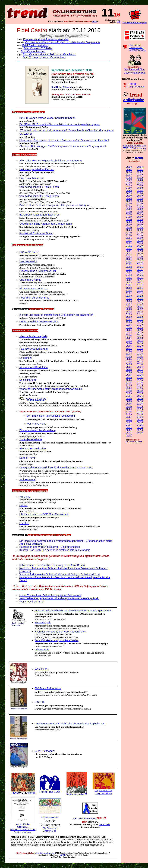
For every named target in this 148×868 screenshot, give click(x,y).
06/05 (129, 370)
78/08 (140, 191)
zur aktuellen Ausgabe (135, 23)
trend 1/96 (104, 824)
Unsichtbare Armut (30, 280)
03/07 (129, 422)
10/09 (140, 225)
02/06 (129, 391)
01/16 (140, 409)
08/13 (140, 338)
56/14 (140, 362)
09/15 (140, 398)
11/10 (140, 256)
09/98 (129, 169)
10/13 (140, 343)
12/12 (140, 317)
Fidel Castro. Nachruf (33, 51)
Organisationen (137, 87)
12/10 (140, 259)
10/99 (129, 201)
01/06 (129, 388)
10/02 (129, 288)
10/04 (129, 348)
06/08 (140, 188)
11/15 (140, 404)
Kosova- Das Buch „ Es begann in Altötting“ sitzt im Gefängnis (55, 550)
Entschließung (28, 380)
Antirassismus (27, 479)
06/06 (129, 401)
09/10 (140, 251)
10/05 (129, 380)
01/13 (140, 319)
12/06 (129, 414)
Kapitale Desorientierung (34, 349)
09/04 (129, 346)
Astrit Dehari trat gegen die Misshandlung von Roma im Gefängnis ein (59, 598)
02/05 (129, 359)
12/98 (129, 177)
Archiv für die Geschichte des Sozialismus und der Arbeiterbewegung (23, 828)
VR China (25, 497)
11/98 (129, 175)
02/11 (140, 264)
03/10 (140, 238)
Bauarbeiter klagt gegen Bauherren (39, 215)
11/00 (129, 233)
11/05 (129, 383)
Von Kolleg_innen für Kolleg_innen (39, 187)
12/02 (129, 293)
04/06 (129, 396)
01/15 (140, 380)
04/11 (140, 269)
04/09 (140, 212)
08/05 (129, 375)
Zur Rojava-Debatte (31, 439)
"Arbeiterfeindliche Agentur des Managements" (46, 224)
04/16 (140, 417)
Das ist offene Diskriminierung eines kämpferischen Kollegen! (54, 205)
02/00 (129, 212)
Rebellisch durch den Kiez (34, 298)
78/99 (129, 196)
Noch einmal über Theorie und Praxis (135, 71)
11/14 (140, 375)
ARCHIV (27, 793)
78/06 (129, 404)
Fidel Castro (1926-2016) (38, 48)
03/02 (129, 272)
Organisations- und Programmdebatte (104, 792)
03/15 (140, 385)
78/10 (140, 248)
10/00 (129, 230)
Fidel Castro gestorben (35, 45)
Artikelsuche (133, 100)
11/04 (129, 351)
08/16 (140, 427)
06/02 (129, 280)
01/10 (140, 233)
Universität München (31, 178)
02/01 (129, 241)
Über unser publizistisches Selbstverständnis (137, 48)
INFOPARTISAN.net (134, 442)
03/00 (129, 214)
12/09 (140, 230)
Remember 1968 (50, 792)
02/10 (140, 235)
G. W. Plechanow (45, 751)
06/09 (140, 217)
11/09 (140, 227)
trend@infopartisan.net (44, 853)
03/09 (140, 209)
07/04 (129, 341)
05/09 (140, 214)
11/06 (129, 412)
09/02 (129, 285)
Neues (23, 322)
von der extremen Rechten (42, 322)
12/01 (129, 264)
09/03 (129, 314)
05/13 (140, 330)
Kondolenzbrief (32, 39)
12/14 (140, 377)
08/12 (140, 306)
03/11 (140, 267)
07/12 (140, 304)
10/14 (140, 372)
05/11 (140, 272)
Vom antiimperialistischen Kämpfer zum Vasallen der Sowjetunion (62, 42)
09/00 (129, 227)
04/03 (129, 304)
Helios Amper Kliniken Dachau (37, 169)
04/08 (140, 183)
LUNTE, (63, 855)
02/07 (129, 420)
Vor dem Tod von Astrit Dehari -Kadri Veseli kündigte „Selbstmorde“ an (59, 574)
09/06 (129, 406)
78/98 (129, 167)
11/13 (140, 346)
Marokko (24, 523)
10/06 (129, 409)
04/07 (129, 425)
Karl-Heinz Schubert (62, 87)
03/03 (129, 301)
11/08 (140, 198)
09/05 (129, 377)
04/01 (129, 246)
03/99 (129, 185)
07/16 (140, 425)
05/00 (129, 219)
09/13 (140, 341)
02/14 (140, 354)
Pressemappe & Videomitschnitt (38, 271)
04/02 (129, 275)
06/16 (140, 422)
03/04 (129, 330)
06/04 (129, 338)
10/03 (129, 317)
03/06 (129, 393)
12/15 (140, 406)
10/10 (140, 254)
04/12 (140, 298)
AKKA (95, 21)
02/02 (129, 269)
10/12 (140, 312)
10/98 (129, 172)
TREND (14, 793)
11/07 (140, 169)
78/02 (129, 283)
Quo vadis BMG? (29, 252)
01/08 (140, 175)
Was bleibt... (42, 669)
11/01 (129, 262)
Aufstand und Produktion (34, 367)
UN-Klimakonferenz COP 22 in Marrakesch (44, 514)
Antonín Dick (50, 831)
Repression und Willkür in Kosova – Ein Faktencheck (50, 547)
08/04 (129, 343)
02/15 (140, 383)
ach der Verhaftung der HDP (60, 632)
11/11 (140, 285)
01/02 (129, 267)
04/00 (129, 217)
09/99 (129, 198)
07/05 (129, 372)
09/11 (140, 280)
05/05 (129, 367)
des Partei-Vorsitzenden (55, 39)
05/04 (129, 335)
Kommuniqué (43, 622)
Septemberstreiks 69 (77, 794)
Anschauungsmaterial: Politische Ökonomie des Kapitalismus (70, 724)
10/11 (140, 283)
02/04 (129, 327)
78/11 (140, 277)
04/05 (129, 364)
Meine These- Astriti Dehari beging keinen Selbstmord (50, 595)
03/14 (140, 356)
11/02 (129, 291)
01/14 (140, 351)
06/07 (129, 430)
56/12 (140, 301)
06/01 (129, 251)
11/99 (129, 204)
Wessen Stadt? (28, 261)
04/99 (129, 188)
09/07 (129, 435)
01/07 (129, 417)
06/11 (140, 275)
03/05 (129, 362)
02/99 (129, 183)
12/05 (129, 385)
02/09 (140, 206)
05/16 (140, 420)
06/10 (140, 246)
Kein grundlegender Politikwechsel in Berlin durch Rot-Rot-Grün (56, 468)
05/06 (129, 398)
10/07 (140, 167)
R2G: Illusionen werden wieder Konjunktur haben (47, 118)
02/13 (140, 322)
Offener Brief (42, 650)
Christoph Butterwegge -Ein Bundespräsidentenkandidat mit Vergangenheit (63, 146)
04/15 (140, 388)
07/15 (140, 393)
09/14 (140, 370)
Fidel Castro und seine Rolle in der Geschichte (49, 54)
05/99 (129, 191)
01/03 (129, 296)
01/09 (140, 204)
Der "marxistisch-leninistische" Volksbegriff (51, 416)
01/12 (140, 291)
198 (118, 22)
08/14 (140, 367)
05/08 (140, 185)
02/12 (140, 293)
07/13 (140, 335)
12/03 (129, 322)
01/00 (129, 209)
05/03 (129, 306)
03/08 (140, 180)
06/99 (129, 193)
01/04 (129, 325)
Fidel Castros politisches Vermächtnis (44, 57)
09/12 (140, 309)
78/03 (129, 312)
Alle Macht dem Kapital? (33, 336)
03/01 (129, 243)
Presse (132, 84)
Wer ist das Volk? (36, 424)
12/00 (129, 235)
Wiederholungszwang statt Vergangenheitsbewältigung (51, 389)
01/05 (129, 356)
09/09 (140, 222)
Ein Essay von (50, 828)
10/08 (140, 196)
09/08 (140, 193)
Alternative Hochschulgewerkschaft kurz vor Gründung (51, 161)
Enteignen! (26, 358)
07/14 (140, 364)
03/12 (140, 296)
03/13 (140, 325)
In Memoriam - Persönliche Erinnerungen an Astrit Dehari (52, 565)
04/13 (140, 327)
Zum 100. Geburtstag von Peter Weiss (57, 640)
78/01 (129, 254)
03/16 (140, 414)
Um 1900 (40, 702)
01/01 (129, 238)
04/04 (129, 333)
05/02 (129, 277)
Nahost (23, 505)
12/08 (140, 201)
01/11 (140, 262)
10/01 (129, 259)
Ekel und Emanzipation (33, 449)
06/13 (140, 333)
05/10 (140, 243)
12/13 (140, 348)
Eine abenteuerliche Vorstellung (37, 430)
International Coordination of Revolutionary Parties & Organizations (73, 611)
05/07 (129, 427)
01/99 (129, 180)
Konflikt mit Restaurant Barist (36, 233)
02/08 (140, 177)
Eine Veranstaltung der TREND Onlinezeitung (135, 147)
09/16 (140, 430)
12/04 (129, 354)
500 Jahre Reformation (48, 688)
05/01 (129, 248)
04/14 (140, 359)
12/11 (140, 288)
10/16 (140, 433)
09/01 (129, 256)
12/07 (140, 172)
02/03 (129, 298)
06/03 (129, 309)
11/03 (129, 319)
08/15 (140, 396)
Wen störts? (36, 399)
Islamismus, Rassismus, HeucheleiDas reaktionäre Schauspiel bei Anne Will (64, 140)
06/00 (129, 222)
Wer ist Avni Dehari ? (31, 602)
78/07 (129, 433)
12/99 (129, 206)
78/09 (140, 219)
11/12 (140, 314)
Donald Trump (27, 458)
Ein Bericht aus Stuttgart (33, 289)
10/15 (140, 401)
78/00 (129, 225)
